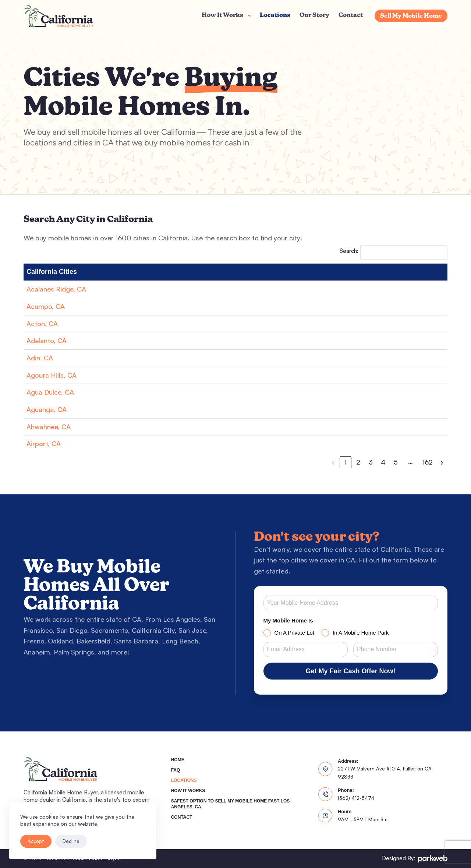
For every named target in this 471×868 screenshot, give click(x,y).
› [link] (442, 462)
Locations (275, 15)
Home (178, 760)
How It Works (227, 16)
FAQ (176, 770)
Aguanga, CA (47, 409)
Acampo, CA (46, 306)
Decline (71, 841)
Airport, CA (44, 444)
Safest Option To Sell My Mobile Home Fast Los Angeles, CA (231, 804)
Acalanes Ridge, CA (56, 289)
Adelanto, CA (47, 341)
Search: (349, 251)
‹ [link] (333, 462)
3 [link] (371, 462)
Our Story (314, 15)
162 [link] (428, 462)
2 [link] (358, 462)
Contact (351, 15)
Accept (36, 841)
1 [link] (346, 462)
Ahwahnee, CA (49, 427)
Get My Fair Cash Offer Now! (351, 671)
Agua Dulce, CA (50, 392)
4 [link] (383, 462)
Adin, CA (40, 358)
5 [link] (396, 462)
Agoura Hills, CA (52, 375)
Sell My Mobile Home (411, 16)
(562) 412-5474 (356, 798)
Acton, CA (42, 324)
